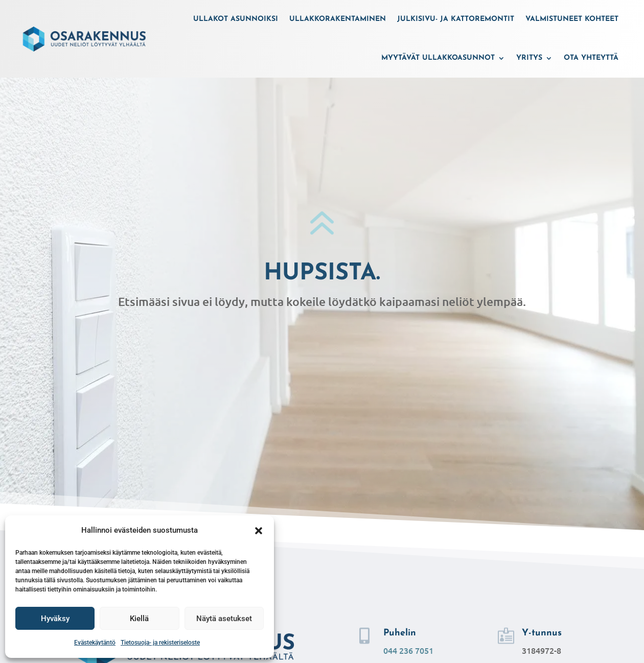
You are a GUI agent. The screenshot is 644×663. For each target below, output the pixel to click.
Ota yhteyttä (591, 58)
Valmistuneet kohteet (572, 19)
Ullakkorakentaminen (338, 19)
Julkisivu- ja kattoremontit (456, 19)
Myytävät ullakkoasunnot (438, 58)
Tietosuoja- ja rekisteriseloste (160, 643)
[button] (259, 531)
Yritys (529, 58)
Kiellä (139, 619)
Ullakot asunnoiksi (236, 19)
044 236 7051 (408, 650)
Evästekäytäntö (95, 643)
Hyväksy (55, 619)
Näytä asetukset (224, 619)
